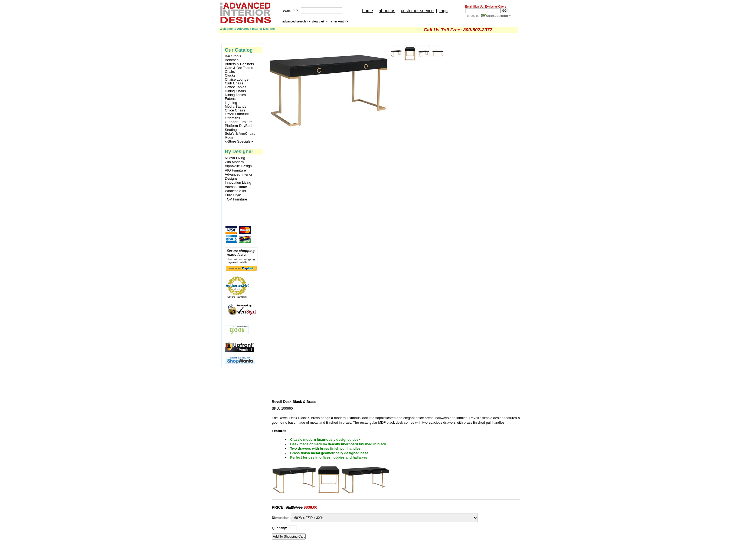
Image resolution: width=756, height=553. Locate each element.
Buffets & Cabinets (239, 64)
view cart (320, 21)
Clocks (230, 75)
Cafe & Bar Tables (239, 68)
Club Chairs (234, 83)
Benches (232, 60)
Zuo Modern (234, 162)
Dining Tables (235, 95)
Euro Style (233, 195)
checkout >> (339, 21)
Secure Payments (237, 297)
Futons (230, 99)
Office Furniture (237, 114)
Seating (231, 130)
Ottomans (233, 118)
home (368, 11)
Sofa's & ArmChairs (240, 134)
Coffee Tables (236, 87)
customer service (417, 11)
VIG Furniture (235, 170)
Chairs (230, 72)
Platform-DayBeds (239, 126)
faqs (443, 11)
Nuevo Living (235, 158)
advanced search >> (296, 21)
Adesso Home (236, 187)
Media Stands (236, 107)
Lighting (231, 103)
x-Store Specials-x (239, 141)
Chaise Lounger (237, 80)
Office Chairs (235, 110)
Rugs (229, 137)
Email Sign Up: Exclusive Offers (486, 7)
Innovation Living (238, 182)
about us (387, 11)
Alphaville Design (238, 166)
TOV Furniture (236, 199)
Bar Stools (233, 56)
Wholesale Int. (236, 191)
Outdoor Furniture (239, 122)
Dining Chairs (235, 91)
